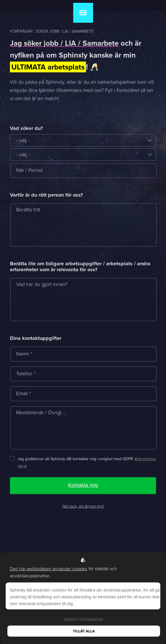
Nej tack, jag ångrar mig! (83, 506)
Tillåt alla (84, 631)
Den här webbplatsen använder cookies (49, 569)
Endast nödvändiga (84, 619)
